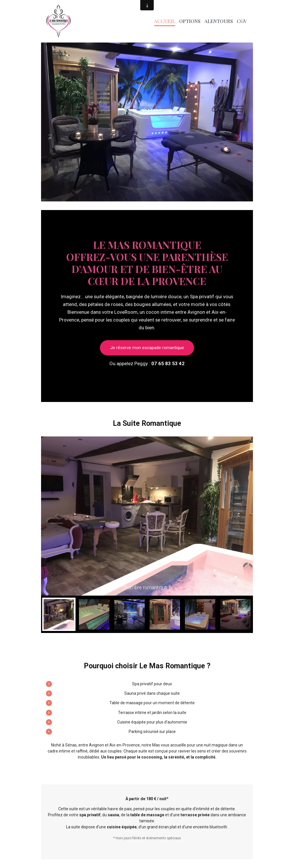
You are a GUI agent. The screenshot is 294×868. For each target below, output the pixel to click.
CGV (242, 21)
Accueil (165, 21)
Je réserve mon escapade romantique (147, 348)
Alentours (219, 21)
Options (190, 21)
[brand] (59, 21)
